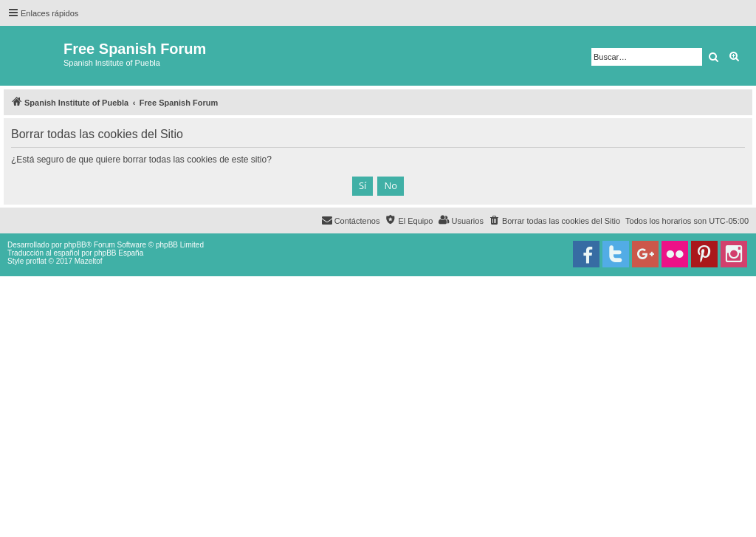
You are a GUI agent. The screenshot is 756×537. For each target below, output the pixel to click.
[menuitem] (554, 221)
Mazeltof (89, 261)
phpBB (75, 245)
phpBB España (118, 253)
